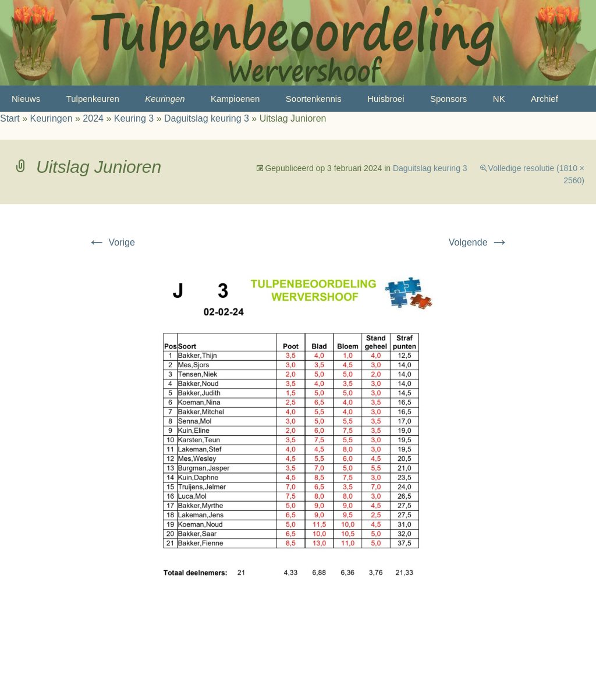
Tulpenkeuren (93, 99)
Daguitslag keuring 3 (207, 118)
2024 (93, 118)
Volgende (479, 242)
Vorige (111, 242)
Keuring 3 (134, 118)
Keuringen (165, 99)
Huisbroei (386, 99)
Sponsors (448, 99)
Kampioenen (235, 99)
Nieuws (26, 99)
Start (10, 118)
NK (499, 99)
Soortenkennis (314, 99)
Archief (544, 99)
